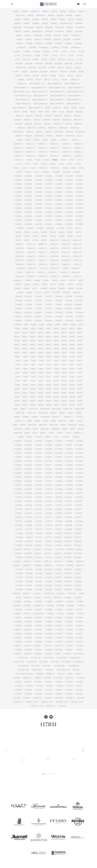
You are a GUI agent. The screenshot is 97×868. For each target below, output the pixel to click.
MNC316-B (64, 128)
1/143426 (19, 686)
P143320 (68, 537)
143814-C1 (66, 252)
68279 (80, 332)
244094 (62, 288)
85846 (82, 168)
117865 (29, 160)
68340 (33, 341)
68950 (33, 353)
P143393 (58, 585)
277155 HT (27, 55)
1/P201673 (49, 670)
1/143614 (49, 220)
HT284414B (29, 27)
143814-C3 (77, 240)
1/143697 (76, 172)
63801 (26, 324)
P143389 (48, 585)
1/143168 (58, 513)
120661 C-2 (54, 144)
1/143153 (39, 296)
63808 (25, 328)
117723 (19, 164)
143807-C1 (43, 264)
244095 (71, 288)
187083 (35, 236)
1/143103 (68, 509)
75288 (17, 385)
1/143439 (62, 706)
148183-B (27, 561)
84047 (80, 397)
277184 (71, 55)
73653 (41, 373)
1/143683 (79, 180)
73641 (71, 365)
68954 (49, 353)
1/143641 (59, 204)
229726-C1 (54, 244)
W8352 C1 (59, 561)
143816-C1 (31, 248)
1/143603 (20, 228)
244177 (80, 280)
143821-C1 (20, 248)
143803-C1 (76, 268)
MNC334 (77, 116)
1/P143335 (48, 549)
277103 (81, 51)
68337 (57, 341)
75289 (79, 381)
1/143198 (69, 521)
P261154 (54, 72)
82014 (17, 393)
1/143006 (49, 441)
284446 (57, 35)
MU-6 (79, 136)
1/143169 (48, 513)
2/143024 (48, 312)
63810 (81, 324)
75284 (64, 381)
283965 (18, 19)
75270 (80, 373)
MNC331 (37, 120)
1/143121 (28, 497)
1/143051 (38, 445)
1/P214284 (35, 666)
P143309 (78, 533)
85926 (43, 433)
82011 (57, 389)
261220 (47, 80)
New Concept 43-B (57, 88)
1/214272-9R (23, 658)
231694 (79, 284)
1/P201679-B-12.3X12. (25, 674)
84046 (17, 401)
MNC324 (38, 124)
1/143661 (18, 196)
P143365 (68, 569)
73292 (33, 357)
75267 (56, 373)
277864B (29, 43)
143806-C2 (18, 280)
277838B (65, 47)
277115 (17, 55)
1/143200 (68, 529)
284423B (49, 27)
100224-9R (20, 413)
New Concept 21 (41, 96)
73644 (25, 369)
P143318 (19, 541)
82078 (41, 393)
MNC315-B (75, 128)
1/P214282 (44, 662)
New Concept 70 (55, 84)
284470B (49, 31)
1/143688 (28, 180)
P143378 (19, 581)
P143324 (68, 541)
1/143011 (28, 457)
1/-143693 (38, 601)
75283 (72, 381)
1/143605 (69, 224)
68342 (80, 337)
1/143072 (69, 449)
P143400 (68, 589)
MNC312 (39, 132)
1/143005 (59, 441)
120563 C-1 (67, 156)
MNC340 (20, 116)
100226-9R (43, 413)
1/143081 (28, 489)
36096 (45, 421)
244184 (46, 280)
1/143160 (18, 300)
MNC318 (42, 128)
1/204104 (16, 593)
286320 (45, 11)
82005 (80, 385)
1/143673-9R (38, 614)
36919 (15, 425)
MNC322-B (58, 124)
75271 (49, 377)
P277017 (62, 60)
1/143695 (28, 176)
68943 (48, 349)
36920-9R (54, 425)
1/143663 (69, 192)
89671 (64, 405)
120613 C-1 (67, 152)
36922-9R (32, 425)
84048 (49, 401)
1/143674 (28, 188)
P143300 (78, 304)
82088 (64, 397)
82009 (72, 389)
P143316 (58, 537)
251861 (81, 72)
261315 (62, 76)
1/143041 (38, 449)
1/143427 (49, 690)
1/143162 (28, 296)
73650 (80, 369)
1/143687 (38, 180)
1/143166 (19, 505)
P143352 (49, 557)
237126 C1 (37, 698)
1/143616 (28, 220)
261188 (64, 80)
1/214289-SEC (59, 666)
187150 (19, 240)
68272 (25, 332)
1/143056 (18, 461)
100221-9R (33, 409)
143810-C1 (21, 268)
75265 (72, 373)
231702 (47, 292)
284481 (26, 31)
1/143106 (58, 509)
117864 (38, 160)
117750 (80, 160)
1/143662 (79, 192)
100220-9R (45, 409)
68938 (64, 345)
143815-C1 (43, 252)
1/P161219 (48, 561)
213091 (57, 654)
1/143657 (59, 196)
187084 (44, 236)
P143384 (29, 581)
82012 (33, 393)
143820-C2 (22, 84)
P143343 (38, 553)
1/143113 (78, 517)
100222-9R (68, 409)
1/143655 (79, 196)
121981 (28, 140)
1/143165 (59, 300)
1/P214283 (47, 666)
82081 (64, 393)
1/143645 (18, 204)
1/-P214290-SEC (63, 670)
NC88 (40, 112)
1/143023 (28, 312)
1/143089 (79, 481)
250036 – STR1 (47, 702)
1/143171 (39, 517)
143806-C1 (64, 272)
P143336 (37, 549)
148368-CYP (48, 593)
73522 (17, 369)
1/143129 (18, 497)
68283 (48, 332)
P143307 (49, 533)
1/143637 (28, 208)
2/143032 (38, 316)
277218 (71, 60)
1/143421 (79, 690)
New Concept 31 (57, 92)
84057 (25, 405)
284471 (66, 35)
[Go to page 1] (43, 774)
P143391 (29, 585)
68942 (80, 345)
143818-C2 (31, 252)
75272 (41, 377)
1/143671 (59, 188)
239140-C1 (66, 256)
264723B (32, 68)
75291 (41, 385)
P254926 (44, 72)
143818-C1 (20, 252)
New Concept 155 (37, 84)
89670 (72, 405)
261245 (30, 80)
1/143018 (69, 461)
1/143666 (38, 192)
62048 (70, 674)
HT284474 (38, 35)
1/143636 (38, 208)
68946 (80, 349)
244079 (18, 284)
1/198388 (16, 678)
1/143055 (28, 461)
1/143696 (18, 176)
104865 (65, 168)
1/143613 (59, 220)
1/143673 (38, 188)
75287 (56, 381)
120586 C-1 (55, 156)
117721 (27, 164)
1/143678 (59, 184)
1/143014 (58, 457)
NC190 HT (57, 108)
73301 (80, 357)
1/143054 (18, 489)
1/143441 (49, 686)
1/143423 (81, 678)
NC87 (47, 112)
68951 (25, 353)
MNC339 (29, 116)
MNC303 (50, 136)
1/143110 (28, 513)
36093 (53, 421)
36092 (65, 429)
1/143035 (59, 320)
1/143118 (38, 513)
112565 (52, 164)
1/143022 (38, 469)
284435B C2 (37, 31)
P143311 (58, 533)
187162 (44, 240)
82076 (56, 393)
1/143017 (48, 465)
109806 (26, 417)
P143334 (68, 545)
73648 (25, 373)
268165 (78, 15)
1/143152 (79, 296)
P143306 (29, 533)
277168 (35, 60)
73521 (64, 365)
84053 (72, 401)
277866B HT (76, 47)
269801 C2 (35, 11)
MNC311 (49, 132)
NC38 (61, 112)
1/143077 (18, 485)
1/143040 (69, 312)
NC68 (54, 112)
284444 (39, 27)
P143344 (28, 553)
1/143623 (28, 216)
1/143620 (59, 216)
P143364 (78, 569)
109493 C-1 (20, 421)
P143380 (68, 577)
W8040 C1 (51, 674)
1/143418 (18, 694)
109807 (62, 413)
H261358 (34, 72)
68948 (64, 349)
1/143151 (39, 304)
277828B (67, 39)
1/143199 (69, 525)
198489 (19, 140)
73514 (72, 361)
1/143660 (28, 196)
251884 (53, 76)
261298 (52, 68)
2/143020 (58, 465)
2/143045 (69, 316)
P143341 (79, 549)
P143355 (17, 561)
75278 (18, 381)
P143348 (29, 557)
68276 (72, 332)
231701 (53, 284)
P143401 (58, 589)
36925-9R (72, 425)
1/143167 (68, 513)
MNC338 (39, 116)
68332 (48, 337)
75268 (26, 377)
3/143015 (79, 457)
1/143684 (69, 180)
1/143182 (39, 525)
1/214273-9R (79, 654)
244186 (37, 280)
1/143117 (69, 505)
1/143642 (49, 204)
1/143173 (29, 517)
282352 (26, 19)
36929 (63, 425)
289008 (16, 11)
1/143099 (28, 493)
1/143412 (18, 682)
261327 (69, 68)
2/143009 (48, 449)
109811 (70, 413)
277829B (48, 43)
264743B (39, 64)
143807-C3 (43, 276)
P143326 (29, 545)
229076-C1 (33, 268)
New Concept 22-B (23, 96)
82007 (41, 389)
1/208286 (48, 654)
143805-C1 (55, 276)
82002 (64, 385)
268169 (53, 19)
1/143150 (28, 300)
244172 (70, 284)
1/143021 (18, 469)
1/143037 (79, 320)
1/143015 (38, 457)
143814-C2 (77, 252)
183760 (27, 232)
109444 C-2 (43, 168)
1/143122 (59, 493)
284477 (20, 39)
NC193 (48, 108)
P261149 (63, 72)
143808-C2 (66, 260)
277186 (80, 55)
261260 (21, 80)
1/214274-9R (61, 658)
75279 (79, 377)
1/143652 (38, 200)
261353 (70, 76)
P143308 (39, 533)
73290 (72, 353)
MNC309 (69, 132)
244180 (20, 292)
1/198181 (37, 597)
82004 (17, 389)
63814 (72, 328)
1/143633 (69, 208)
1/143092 (39, 493)
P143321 (48, 541)
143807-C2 (32, 264)
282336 (35, 19)
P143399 (78, 589)
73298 (64, 357)
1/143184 (29, 525)
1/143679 (49, 184)
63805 (73, 324)
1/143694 (38, 176)
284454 (38, 39)
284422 (54, 23)
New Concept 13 (74, 100)
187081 (27, 236)
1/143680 (38, 184)
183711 (70, 228)
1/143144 (48, 300)
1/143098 (69, 493)
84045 (25, 401)
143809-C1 (66, 276)
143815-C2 (31, 256)
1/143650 (59, 200)
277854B (58, 43)
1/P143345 (78, 553)
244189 (79, 288)
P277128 (26, 60)
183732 (18, 232)
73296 (57, 357)
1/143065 (48, 469)
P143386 (78, 581)
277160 (54, 55)
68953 (57, 353)
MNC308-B (80, 132)
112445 (33, 168)
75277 (25, 381)
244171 (35, 288)
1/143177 (29, 529)
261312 (79, 76)
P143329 (58, 545)
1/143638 (18, 208)
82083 (25, 397)
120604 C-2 (18, 156)
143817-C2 (43, 256)
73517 (33, 365)
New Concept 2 (19, 108)
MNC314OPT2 (18, 132)
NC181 (82, 108)
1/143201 (58, 529)
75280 (48, 381)
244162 (36, 284)
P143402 (37, 593)
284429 (18, 31)
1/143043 (28, 453)
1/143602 (30, 228)
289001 (25, 11)
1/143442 (48, 682)
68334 (64, 337)
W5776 (18, 597)
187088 (70, 236)
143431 (79, 686)
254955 (18, 76)
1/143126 (48, 501)
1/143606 (59, 224)
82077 (48, 393)
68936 (33, 345)
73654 (33, 373)
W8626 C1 (72, 593)
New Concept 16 (23, 100)
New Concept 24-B (75, 92)
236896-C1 (42, 244)
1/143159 (69, 300)
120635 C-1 (55, 148)
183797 (79, 232)
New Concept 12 (24, 104)
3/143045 (80, 316)
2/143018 (49, 461)
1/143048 (79, 312)
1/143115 (19, 513)
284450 (69, 31)
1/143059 (79, 461)
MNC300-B (70, 136)
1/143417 (70, 686)
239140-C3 (77, 256)
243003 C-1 (19, 702)
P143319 (77, 537)
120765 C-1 (76, 140)
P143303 (39, 308)
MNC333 (18, 120)
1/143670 (69, 188)
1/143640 (69, 204)
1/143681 (28, 184)
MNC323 (48, 124)
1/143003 (28, 441)
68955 (41, 353)
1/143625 (79, 212)
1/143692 (59, 176)
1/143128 (79, 501)
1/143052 (79, 485)
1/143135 (49, 493)
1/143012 (18, 457)
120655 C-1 (43, 148)
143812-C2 (30, 272)
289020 (44, 19)
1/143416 (48, 694)
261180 (44, 76)
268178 (45, 23)
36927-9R (18, 433)
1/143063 (79, 477)
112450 (78, 164)
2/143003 (18, 441)
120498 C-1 (79, 156)
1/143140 (19, 509)
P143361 (39, 569)
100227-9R (31, 413)
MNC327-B (78, 120)
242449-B (70, 698)
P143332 (18, 549)
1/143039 (59, 312)
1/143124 (79, 493)
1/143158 (38, 300)
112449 (16, 168)
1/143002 (38, 441)
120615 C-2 (43, 152)
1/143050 (48, 485)
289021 (62, 19)
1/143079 (49, 489)
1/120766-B (45, 417)
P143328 (78, 541)
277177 (63, 55)
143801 (20, 272)
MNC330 (47, 120)
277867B (77, 39)
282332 (54, 11)
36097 (30, 421)
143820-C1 (43, 260)
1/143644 (28, 204)
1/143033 (38, 320)
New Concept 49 (39, 88)
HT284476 (59, 31)
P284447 (79, 23)
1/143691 (69, 176)
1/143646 (79, 200)
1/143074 (48, 453)
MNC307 (19, 136)
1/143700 (46, 172)
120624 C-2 (18, 152)
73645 (64, 369)
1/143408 (47, 678)
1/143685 (59, 180)
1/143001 (66, 437)
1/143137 (59, 505)
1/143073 (18, 453)
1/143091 (69, 489)
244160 (26, 288)
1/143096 (59, 489)
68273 (17, 332)
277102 (73, 51)
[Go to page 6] (52, 774)
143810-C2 (20, 276)
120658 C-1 (31, 148)
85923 (73, 429)
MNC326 (19, 124)
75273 (33, 377)
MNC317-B (52, 128)
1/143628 (48, 212)
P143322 (39, 541)
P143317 (48, 537)
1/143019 (38, 465)
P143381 (58, 577)
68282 (79, 328)
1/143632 (79, 208)
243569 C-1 (51, 706)
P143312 (39, 537)
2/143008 (18, 449)
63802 (50, 324)
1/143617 (18, 220)
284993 (69, 15)
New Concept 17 (75, 96)
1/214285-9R (23, 666)
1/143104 (78, 505)
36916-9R (55, 429)
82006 (49, 389)
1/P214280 (66, 662)
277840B (26, 51)
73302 (41, 361)
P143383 (39, 581)
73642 (41, 369)
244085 (18, 288)
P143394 (78, 585)
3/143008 (79, 449)
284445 (19, 35)
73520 (48, 365)
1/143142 (28, 501)
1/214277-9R (18, 662)
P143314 (20, 537)
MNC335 (68, 116)
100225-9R (80, 409)
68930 (72, 341)
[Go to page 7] (54, 774)
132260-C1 (61, 593)
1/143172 (48, 517)
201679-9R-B (37, 670)
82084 (17, 397)
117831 (55, 160)
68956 (17, 357)
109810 (79, 413)
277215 (64, 51)
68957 (80, 353)
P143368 (39, 573)
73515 (64, 361)
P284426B (17, 27)
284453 (28, 35)
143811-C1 (78, 264)
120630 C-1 (67, 148)
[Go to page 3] (47, 774)
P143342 (48, 553)
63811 (49, 328)
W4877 (82, 593)
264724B (78, 64)
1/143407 (28, 694)
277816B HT (21, 47)
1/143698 (66, 172)
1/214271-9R (36, 658)
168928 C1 (49, 565)
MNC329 (56, 120)
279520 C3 (60, 27)
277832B (17, 51)
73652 (49, 373)
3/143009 (79, 445)
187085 (53, 236)
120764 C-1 (18, 144)
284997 (63, 11)
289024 (81, 11)
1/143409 (38, 694)
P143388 (58, 581)
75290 (48, 385)
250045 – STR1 (37, 706)
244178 (72, 280)
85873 (74, 168)
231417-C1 (77, 276)
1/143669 (79, 188)
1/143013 (79, 453)
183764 (62, 232)
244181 (63, 280)
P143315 (48, 308)
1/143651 (49, 200)
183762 (44, 232)
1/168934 (59, 565)
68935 (41, 345)
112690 (60, 433)
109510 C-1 (56, 417)
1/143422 (69, 690)
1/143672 (49, 188)
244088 (44, 288)
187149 (79, 236)
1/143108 (48, 509)
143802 (66, 268)
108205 (28, 172)
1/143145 (69, 296)
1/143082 (79, 489)
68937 (72, 345)
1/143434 (59, 682)
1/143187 (18, 521)
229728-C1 (56, 268)
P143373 (58, 573)
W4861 (78, 674)
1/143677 (69, 184)
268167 (18, 23)
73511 (49, 361)
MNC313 (30, 132)
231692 (62, 284)
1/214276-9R (32, 662)
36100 (79, 421)
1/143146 (58, 296)
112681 (35, 164)
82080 (72, 393)
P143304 (78, 529)
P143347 (58, 553)
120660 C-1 (68, 417)
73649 (17, 373)
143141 (36, 172)
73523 (79, 365)
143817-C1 (77, 248)
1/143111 (29, 509)
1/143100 (38, 473)
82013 (25, 393)
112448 (24, 168)
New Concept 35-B (22, 92)
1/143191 (58, 517)
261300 (61, 68)
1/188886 (38, 565)
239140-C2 (77, 244)
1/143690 (79, 176)
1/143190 (68, 517)
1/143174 (48, 529)
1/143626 (69, 212)
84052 (64, 401)
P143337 (27, 549)
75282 (33, 381)
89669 (41, 405)
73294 (49, 357)
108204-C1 (55, 168)
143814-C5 (54, 252)
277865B (68, 43)
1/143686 (48, 180)
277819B (39, 43)
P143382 (48, 581)
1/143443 (59, 694)
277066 (37, 55)
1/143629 (38, 212)
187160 (35, 240)
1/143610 (18, 224)
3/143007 (69, 453)
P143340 (18, 553)
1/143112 (38, 509)
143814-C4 (20, 256)
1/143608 (38, 224)
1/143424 (60, 686)
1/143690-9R (38, 605)
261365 (25, 72)
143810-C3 (78, 260)
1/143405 (16, 698)
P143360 (48, 569)
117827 (71, 160)
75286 (25, 385)
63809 (18, 328)
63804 (34, 324)
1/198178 (28, 597)
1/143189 (58, 521)
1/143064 (28, 469)
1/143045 (59, 316)
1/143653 (28, 200)
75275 (64, 377)
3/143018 (38, 461)
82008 (33, 389)
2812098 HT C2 (66, 23)
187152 (27, 240)
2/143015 (68, 457)
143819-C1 (19, 244)
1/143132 (49, 505)
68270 (64, 328)
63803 (42, 324)
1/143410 (28, 682)
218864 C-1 (27, 678)
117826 (29, 437)
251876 (27, 76)
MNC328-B (67, 120)
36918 (23, 425)
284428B (79, 31)
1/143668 (18, 192)
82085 (56, 397)
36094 (72, 421)
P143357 (68, 557)
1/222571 (61, 674)
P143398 (19, 589)
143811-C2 (41, 272)
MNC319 (21, 128)
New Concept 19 (58, 96)
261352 (78, 68)
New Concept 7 (57, 104)
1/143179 (59, 525)
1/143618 (79, 216)
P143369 (29, 573)
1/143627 (59, 212)
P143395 (49, 589)
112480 (61, 164)
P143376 (29, 577)
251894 (73, 72)
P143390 (39, 585)
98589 (27, 433)
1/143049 (17, 316)
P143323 (29, 541)
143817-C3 (31, 244)
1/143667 (28, 192)
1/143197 (19, 529)
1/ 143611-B (59, 646)
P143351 (58, 557)
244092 (29, 292)
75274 (72, 377)
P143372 (68, 573)
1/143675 (18, 188)
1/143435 (39, 686)
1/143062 (48, 445)
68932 (25, 345)
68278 (56, 332)
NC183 (66, 108)
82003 (25, 389)
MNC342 (70, 112)
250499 (27, 284)
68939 (57, 345)
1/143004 (69, 441)
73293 (25, 357)
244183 (55, 280)
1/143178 (49, 525)
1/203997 (48, 698)
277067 (55, 51)
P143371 (78, 573)
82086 (48, 397)
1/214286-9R (78, 662)
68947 (72, 349)
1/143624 (18, 216)
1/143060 (69, 465)
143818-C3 (65, 240)
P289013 (36, 23)
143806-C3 (66, 264)
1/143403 (27, 698)
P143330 (48, 545)
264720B (42, 68)
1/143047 (28, 320)
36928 (35, 429)
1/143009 (59, 453)
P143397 (29, 589)
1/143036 (69, 320)
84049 (41, 401)
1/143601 (40, 228)
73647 (49, 369)
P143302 (29, 308)
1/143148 (79, 300)
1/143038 (17, 324)
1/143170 (19, 517)
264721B (19, 64)
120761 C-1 (30, 144)
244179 (38, 292)
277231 (53, 60)
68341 (80, 341)
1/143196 (48, 521)
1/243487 (81, 698)
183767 (70, 232)
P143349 (18, 312)
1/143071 (69, 445)
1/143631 (18, 212)
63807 (58, 324)
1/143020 (79, 465)
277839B (78, 43)
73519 (56, 365)
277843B (46, 51)
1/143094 (18, 493)
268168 (80, 19)
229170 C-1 (70, 678)
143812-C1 (55, 264)
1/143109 (78, 513)
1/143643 (38, 204)
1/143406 (61, 228)
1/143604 (79, 224)
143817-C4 (54, 248)
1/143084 (38, 477)
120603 (48, 437)
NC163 (25, 112)
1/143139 (29, 505)
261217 (56, 80)
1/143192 (38, 521)
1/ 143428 (18, 690)
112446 (34, 417)
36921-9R (43, 425)
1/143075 (48, 457)
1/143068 (79, 441)
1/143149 (29, 304)
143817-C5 (66, 248)
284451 (29, 39)
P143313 (29, 537)
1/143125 (38, 497)
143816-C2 (54, 256)
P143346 (67, 553)
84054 (17, 405)
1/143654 (18, 200)
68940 (25, 349)
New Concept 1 (36, 108)
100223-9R (56, 409)
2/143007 (59, 449)
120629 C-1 (79, 148)
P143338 (70, 549)
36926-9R (18, 429)
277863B (55, 47)
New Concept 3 (73, 104)
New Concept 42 (75, 88)
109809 (17, 417)
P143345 (78, 308)
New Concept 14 (57, 100)
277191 (17, 60)
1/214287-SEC (23, 670)
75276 (56, 377)
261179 (36, 76)
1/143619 (69, 216)
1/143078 (17, 477)
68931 (64, 341)
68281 (25, 337)
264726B (29, 64)
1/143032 (28, 316)
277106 (44, 60)
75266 (64, 373)
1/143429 (38, 682)
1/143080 (38, 489)
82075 (80, 389)
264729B (68, 64)
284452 (70, 27)
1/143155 (49, 304)
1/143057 (59, 461)
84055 (80, 401)
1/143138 (58, 497)
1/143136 (79, 497)
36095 (27, 429)
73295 (41, 357)
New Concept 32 (40, 92)
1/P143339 (59, 549)
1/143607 (48, 224)
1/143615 (39, 220)
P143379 (78, 577)
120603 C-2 (31, 156)
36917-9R (63, 421)
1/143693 (49, 176)
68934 (48, 345)
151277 (56, 437)
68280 (33, 337)
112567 (44, 164)
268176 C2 (20, 15)
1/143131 (18, 501)
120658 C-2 (18, 148)
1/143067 (18, 445)
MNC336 (58, 116)
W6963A (57, 597)
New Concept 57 (21, 88)
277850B (47, 39)
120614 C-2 (55, 152)
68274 (41, 332)
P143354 (39, 557)
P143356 (78, 557)
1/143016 (18, 465)
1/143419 (69, 694)
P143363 (19, 569)
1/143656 (69, 196)
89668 (49, 405)
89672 (57, 405)
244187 (28, 280)
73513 (79, 361)
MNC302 (59, 136)
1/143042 (38, 453)
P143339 (68, 308)
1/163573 (80, 417)
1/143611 (79, 220)
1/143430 (39, 690)
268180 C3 (41, 15)
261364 (16, 72)
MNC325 (28, 124)
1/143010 (59, 445)
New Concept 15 (40, 100)
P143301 (19, 308)
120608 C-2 (79, 152)
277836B (32, 47)
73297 (72, 357)
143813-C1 (53, 272)
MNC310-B (59, 132)
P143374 (48, 577)
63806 (66, 324)
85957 (35, 433)
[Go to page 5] (50, 774)
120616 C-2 (31, 152)
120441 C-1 (19, 160)
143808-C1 (31, 276)
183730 (78, 228)
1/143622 (39, 216)
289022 (31, 15)
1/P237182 (59, 698)
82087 (41, 397)
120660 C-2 (78, 144)
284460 (48, 35)
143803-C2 (75, 80)
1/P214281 (55, 662)
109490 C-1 (78, 433)
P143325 (58, 541)
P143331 (39, 545)
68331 (56, 337)
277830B (36, 51)
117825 (51, 433)
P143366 (58, 569)
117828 (63, 160)
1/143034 (48, 320)
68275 (33, 332)
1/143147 (49, 296)
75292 (33, 385)
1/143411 (59, 690)
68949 (56, 349)
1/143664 (59, 192)
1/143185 (79, 521)
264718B (48, 64)
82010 (64, 389)
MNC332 (28, 120)
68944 (40, 349)
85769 (80, 429)
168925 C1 (27, 565)
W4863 (38, 678)
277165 (46, 55)
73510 (56, 361)
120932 (45, 140)
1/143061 (28, 445)
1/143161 (59, 304)
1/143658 (48, 196)
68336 (17, 341)
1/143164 (76, 292)
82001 (72, 385)
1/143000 (76, 437)
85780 (20, 172)
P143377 (19, 577)
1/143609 (28, 224)
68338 (49, 341)
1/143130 (39, 505)
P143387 (68, 581)
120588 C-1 (43, 156)
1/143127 (68, 501)
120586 (21, 437)
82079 (80, 393)
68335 (25, 341)
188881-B (80, 561)
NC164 (17, 112)
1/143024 (38, 312)
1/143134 (58, 501)
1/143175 (38, 529)
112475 (68, 433)
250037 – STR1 (32, 702)
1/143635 (48, 208)
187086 (62, 236)
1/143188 (28, 521)
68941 (17, 349)
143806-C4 (20, 264)
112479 (69, 164)
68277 (64, 332)
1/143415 (29, 690)
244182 (53, 288)
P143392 (68, 585)
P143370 (19, 573)
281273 (71, 19)
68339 (41, 341)
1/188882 (69, 561)
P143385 (19, 585)
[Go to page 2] (45, 774)
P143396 (39, 589)
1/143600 (50, 228)
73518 (25, 365)
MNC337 (48, 116)
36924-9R (45, 429)
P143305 (19, 533)
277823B (57, 39)
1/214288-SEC (74, 666)
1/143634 (59, 208)
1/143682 (18, 184)
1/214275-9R (48, 658)
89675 (80, 405)
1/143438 (69, 682)
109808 (53, 413)
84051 (56, 401)
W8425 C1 (80, 565)
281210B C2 (76, 35)
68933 (17, 345)
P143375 (39, 577)
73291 (64, 353)
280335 (51, 15)
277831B (19, 43)
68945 (33, 349)
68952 (17, 353)
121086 (36, 140)
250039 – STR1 (77, 702)
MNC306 (29, 136)
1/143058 (28, 465)
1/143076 (69, 485)
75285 (56, 385)
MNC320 (78, 124)
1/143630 (28, 212)
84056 (33, 405)
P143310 (68, 533)
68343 (72, 337)
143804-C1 (76, 272)
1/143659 (38, 196)
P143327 (19, 545)
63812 (41, 328)
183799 (18, 236)
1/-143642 (38, 630)
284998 (26, 23)
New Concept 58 (72, 84)
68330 (17, 337)
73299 (26, 361)
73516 (41, 365)
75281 (41, 381)
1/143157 (19, 304)
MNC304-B (39, 136)
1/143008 (28, 449)
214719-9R (58, 678)
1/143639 (79, 204)
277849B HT (43, 47)
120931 (54, 140)
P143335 (58, 308)
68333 (41, 337)
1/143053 (38, 485)
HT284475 (80, 27)
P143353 (68, 304)
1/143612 (69, 220)
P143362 (29, 569)
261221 (39, 80)
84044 (72, 397)
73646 (56, 369)
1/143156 (66, 292)
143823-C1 (43, 248)
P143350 (19, 557)
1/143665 (48, 192)
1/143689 (18, 180)
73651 (72, 369)
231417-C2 (44, 268)
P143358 (37, 561)
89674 (16, 409)
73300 (18, 361)
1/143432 (79, 682)
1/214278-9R (74, 658)
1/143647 (69, 200)
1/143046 (18, 320)
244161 (44, 284)
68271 (56, 328)
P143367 (49, 573)
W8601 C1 (27, 593)
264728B (58, 64)
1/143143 (38, 501)
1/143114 (78, 509)
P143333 (78, 545)
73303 (33, 361)
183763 (53, 232)
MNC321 (69, 124)
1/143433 (29, 686)
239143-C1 (66, 244)
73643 (33, 369)
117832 (46, 160)
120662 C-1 (42, 144)
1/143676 (79, 184)
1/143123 (69, 497)
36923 (82, 425)
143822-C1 (54, 240)
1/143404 (79, 694)
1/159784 (16, 565)
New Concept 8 (41, 104)
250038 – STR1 (62, 702)
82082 (33, 397)
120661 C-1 (66, 144)
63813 (33, 328)
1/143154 (56, 292)
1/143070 (59, 485)
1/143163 (18, 296)
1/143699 (56, 172)
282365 (72, 11)
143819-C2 (19, 260)
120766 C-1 (64, 140)
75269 (18, 377)
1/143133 (48, 497)
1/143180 (18, 525)
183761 (36, 232)
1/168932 (70, 565)
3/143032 (48, 316)
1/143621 (49, 216)
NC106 (33, 112)
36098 (37, 421)
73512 (18, 365)
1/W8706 (76, 670)
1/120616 (38, 437)
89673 (23, 409)
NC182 (74, 108)
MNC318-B (32, 128)
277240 (79, 60)
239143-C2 (54, 260)
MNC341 (79, 112)
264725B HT (21, 68)
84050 (33, 401)
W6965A (40, 674)
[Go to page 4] (49, 774)
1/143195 (79, 525)
